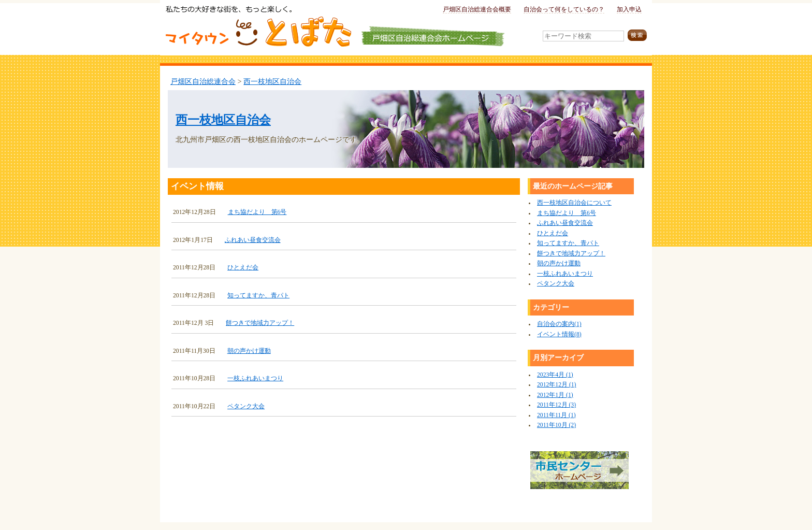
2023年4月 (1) (555, 375)
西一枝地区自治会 (272, 81)
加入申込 (629, 10)
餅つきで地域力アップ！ (260, 323)
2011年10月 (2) (556, 425)
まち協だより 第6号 (257, 212)
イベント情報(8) (559, 334)
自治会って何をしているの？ (564, 10)
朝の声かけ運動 (249, 351)
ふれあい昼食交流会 (253, 240)
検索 (637, 35)
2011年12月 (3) (556, 405)
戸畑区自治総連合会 (203, 81)
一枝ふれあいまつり (255, 378)
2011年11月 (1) (556, 415)
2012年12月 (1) (556, 385)
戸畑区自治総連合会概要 (477, 10)
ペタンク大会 (246, 406)
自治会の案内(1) (559, 324)
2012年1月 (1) (555, 395)
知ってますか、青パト (258, 296)
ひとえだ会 (243, 268)
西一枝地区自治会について (574, 203)
